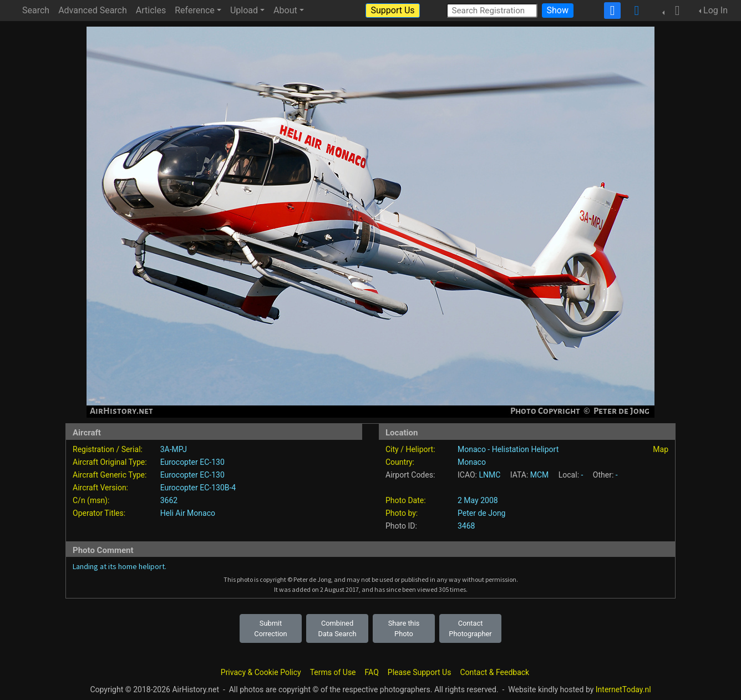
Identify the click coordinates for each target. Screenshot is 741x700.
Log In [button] (715, 10)
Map (661, 449)
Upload (244, 10)
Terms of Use (333, 672)
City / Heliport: (410, 449)
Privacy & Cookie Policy (261, 672)
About (285, 10)
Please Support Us (420, 672)
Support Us (392, 10)
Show (558, 10)
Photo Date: (406, 500)
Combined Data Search (337, 628)
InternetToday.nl (623, 689)
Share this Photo (404, 628)
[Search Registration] (492, 10)
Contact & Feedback (494, 672)
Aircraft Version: (100, 488)
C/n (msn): (91, 500)
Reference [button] (195, 10)
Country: (400, 462)
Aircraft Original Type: (110, 462)
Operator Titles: (99, 513)
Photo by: (402, 513)
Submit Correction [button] (270, 628)
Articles (151, 10)
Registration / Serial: (108, 449)
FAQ (372, 672)
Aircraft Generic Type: (110, 475)
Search (36, 10)
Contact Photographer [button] (470, 628)
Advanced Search (93, 10)
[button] (674, 11)
